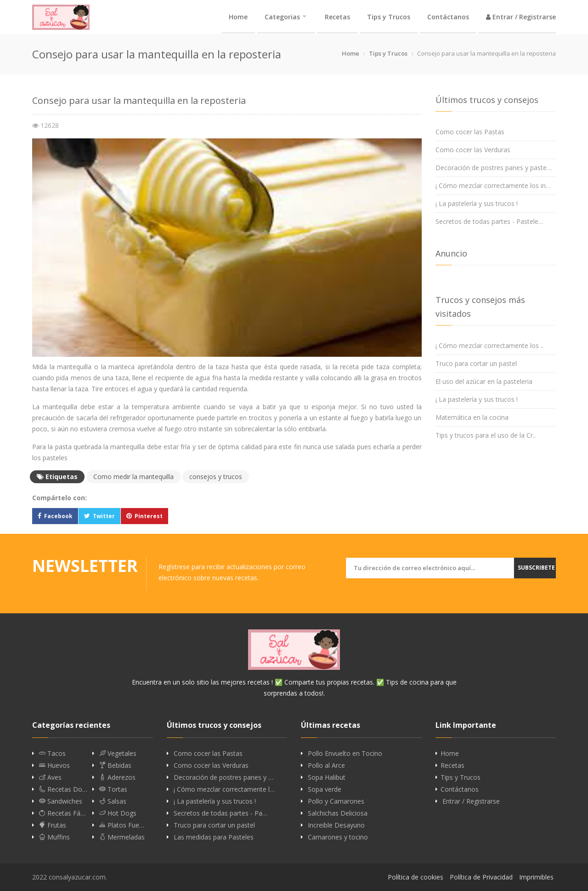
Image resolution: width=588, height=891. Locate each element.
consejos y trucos (216, 477)
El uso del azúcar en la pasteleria (484, 381)
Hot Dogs (118, 813)
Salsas (113, 801)
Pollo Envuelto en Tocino (345, 754)
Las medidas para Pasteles (214, 837)
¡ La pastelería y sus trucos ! (477, 203)
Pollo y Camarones (336, 801)
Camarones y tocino (338, 837)
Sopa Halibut (327, 777)
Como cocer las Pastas (470, 132)
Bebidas (115, 765)
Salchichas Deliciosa (338, 813)
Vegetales (118, 754)
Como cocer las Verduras (473, 150)
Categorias (282, 17)
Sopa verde (325, 789)
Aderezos (117, 777)
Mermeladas (122, 837)
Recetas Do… (63, 789)
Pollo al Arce (326, 765)
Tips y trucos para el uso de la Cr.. (486, 435)
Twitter (104, 516)
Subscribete (536, 568)
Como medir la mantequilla (133, 477)
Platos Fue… (122, 825)
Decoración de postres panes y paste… (494, 168)
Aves (50, 777)
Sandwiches (61, 801)
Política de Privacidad (481, 877)
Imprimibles (536, 877)
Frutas (53, 825)
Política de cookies (416, 877)
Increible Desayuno (336, 825)
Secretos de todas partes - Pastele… (489, 221)
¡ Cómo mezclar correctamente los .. (489, 346)
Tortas (113, 789)
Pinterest (149, 516)
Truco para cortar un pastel (476, 363)
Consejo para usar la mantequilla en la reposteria (139, 100)
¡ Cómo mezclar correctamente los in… (493, 186)
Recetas (337, 17)
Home (238, 17)
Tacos (52, 754)
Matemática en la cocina (472, 417)
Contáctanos (448, 17)
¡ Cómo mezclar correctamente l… (224, 789)
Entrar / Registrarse (521, 17)
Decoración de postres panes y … (223, 777)
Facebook (58, 516)
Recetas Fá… (62, 813)
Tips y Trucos (389, 17)
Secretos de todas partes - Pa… (220, 813)
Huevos (54, 765)
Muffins (54, 837)
